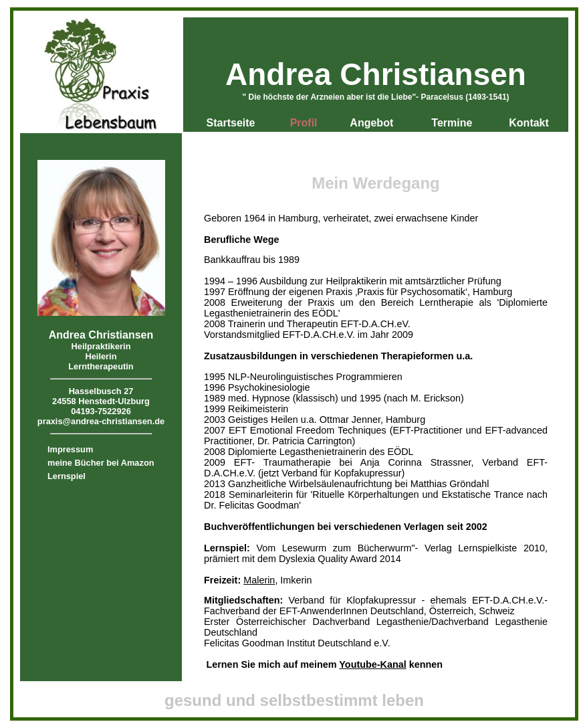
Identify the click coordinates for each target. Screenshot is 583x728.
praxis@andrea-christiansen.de (101, 421)
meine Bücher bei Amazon (101, 463)
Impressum (70, 449)
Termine (452, 123)
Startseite (231, 123)
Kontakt (529, 123)
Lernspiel (67, 476)
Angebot (371, 123)
